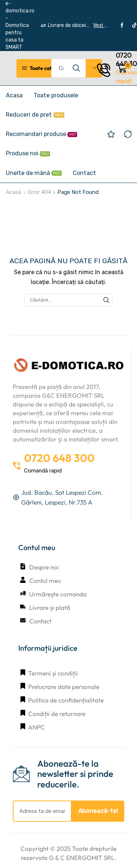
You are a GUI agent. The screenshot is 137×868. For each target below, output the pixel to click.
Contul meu (45, 581)
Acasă (14, 192)
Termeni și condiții (53, 673)
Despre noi (44, 567)
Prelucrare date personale (64, 687)
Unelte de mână (34, 173)
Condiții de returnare (57, 714)
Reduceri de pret (35, 115)
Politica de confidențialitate (66, 700)
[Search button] (76, 68)
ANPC (37, 727)
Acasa (14, 95)
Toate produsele (56, 95)
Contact (84, 173)
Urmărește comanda (58, 594)
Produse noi (28, 153)
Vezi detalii (100, 25)
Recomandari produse (41, 134)
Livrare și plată (50, 608)
